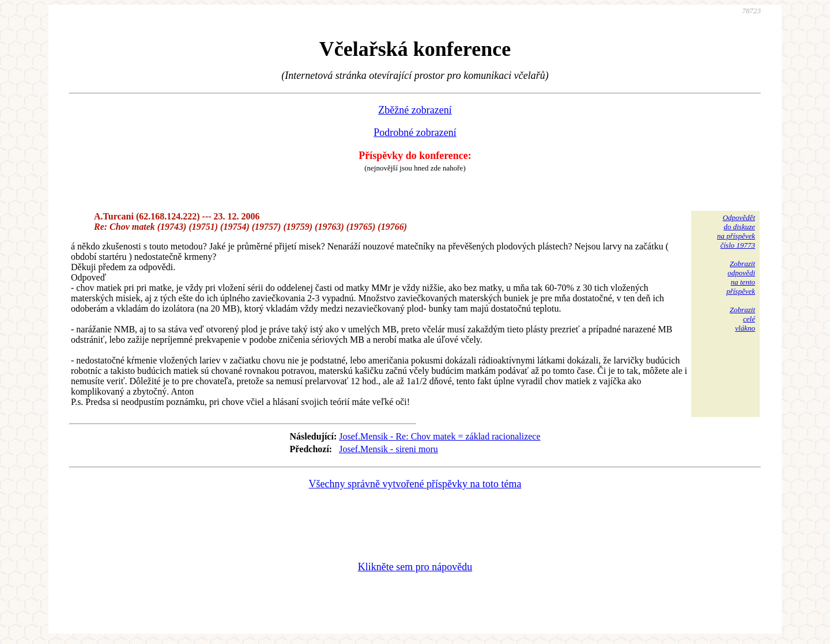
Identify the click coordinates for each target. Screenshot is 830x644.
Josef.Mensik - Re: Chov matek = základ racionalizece (439, 436)
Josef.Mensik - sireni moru (388, 449)
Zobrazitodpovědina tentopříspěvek (741, 277)
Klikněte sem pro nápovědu (415, 567)
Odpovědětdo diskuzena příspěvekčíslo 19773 (736, 231)
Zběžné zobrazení (415, 110)
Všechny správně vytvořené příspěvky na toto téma (415, 484)
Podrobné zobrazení (415, 132)
